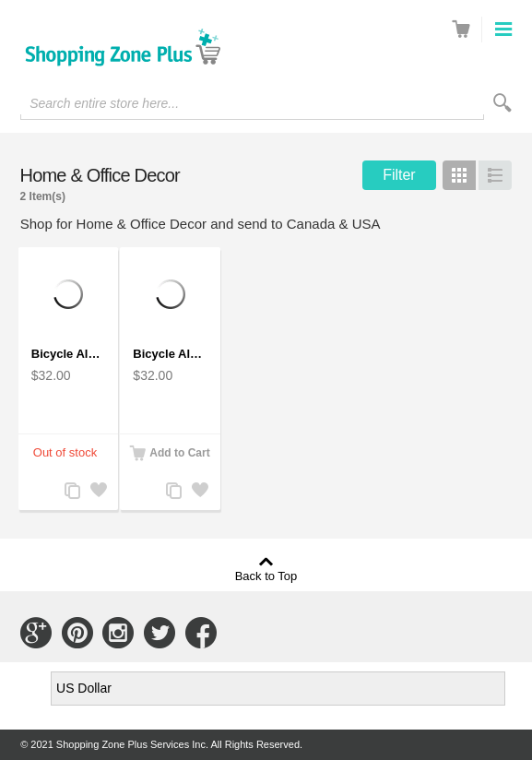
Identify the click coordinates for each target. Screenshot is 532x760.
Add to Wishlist (97, 492)
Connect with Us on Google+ (36, 633)
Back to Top (266, 576)
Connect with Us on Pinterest (77, 633)
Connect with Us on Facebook (201, 633)
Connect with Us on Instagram (118, 633)
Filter (399, 175)
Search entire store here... (104, 103)
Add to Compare (71, 492)
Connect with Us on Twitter (160, 633)
